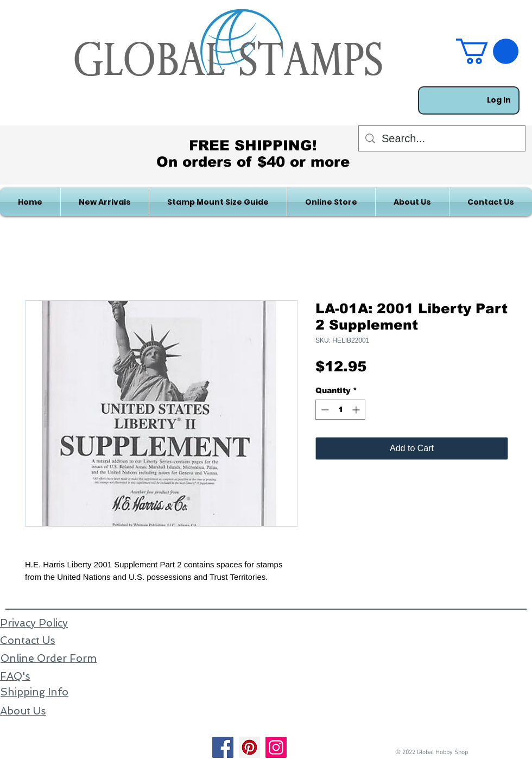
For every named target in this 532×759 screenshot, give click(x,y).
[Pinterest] (249, 747)
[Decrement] (324, 410)
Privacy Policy (34, 623)
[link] (487, 51)
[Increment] (357, 410)
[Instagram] (276, 747)
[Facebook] (223, 747)
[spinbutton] (340, 410)
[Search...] (442, 138)
